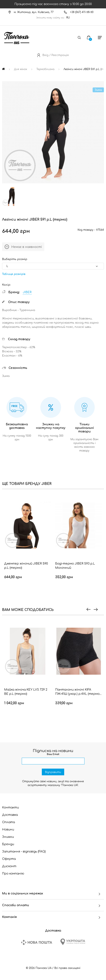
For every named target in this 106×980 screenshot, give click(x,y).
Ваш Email (53, 754)
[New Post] (37, 942)
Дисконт (9, 866)
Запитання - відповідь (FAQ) (24, 852)
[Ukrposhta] (73, 942)
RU (68, 18)
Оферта (9, 859)
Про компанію (13, 874)
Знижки (8, 837)
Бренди (8, 844)
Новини (8, 830)
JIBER (27, 292)
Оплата (8, 822)
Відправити (53, 772)
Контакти (10, 808)
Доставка (10, 815)
